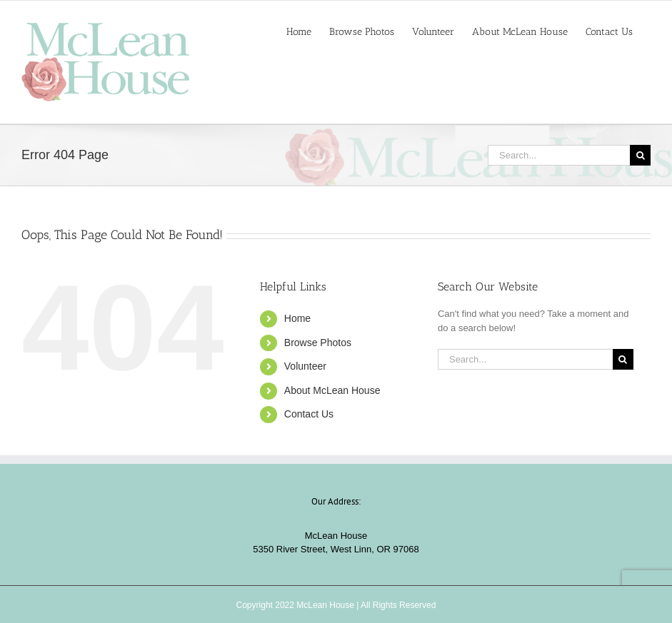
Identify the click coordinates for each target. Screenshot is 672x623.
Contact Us (309, 414)
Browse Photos (318, 343)
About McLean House (332, 390)
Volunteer (305, 366)
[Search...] (559, 155)
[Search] (640, 155)
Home (297, 318)
